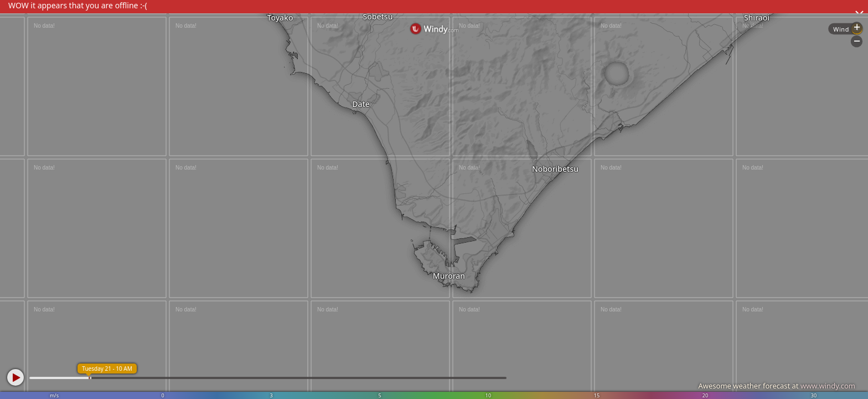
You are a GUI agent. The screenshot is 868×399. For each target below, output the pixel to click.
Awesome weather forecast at (777, 386)
